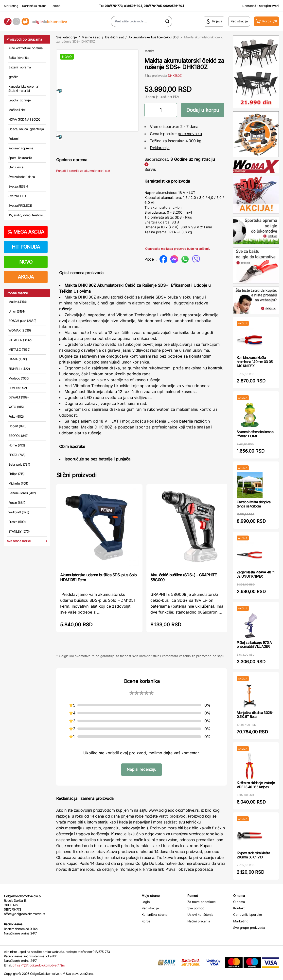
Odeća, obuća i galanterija (26, 129)
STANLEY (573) (19, 531)
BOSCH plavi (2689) (22, 321)
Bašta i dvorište (19, 58)
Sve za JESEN (18, 186)
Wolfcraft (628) (19, 512)
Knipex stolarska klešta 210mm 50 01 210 (253, 855)
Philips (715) (17, 474)
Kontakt (239, 908)
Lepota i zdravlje (19, 100)
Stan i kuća (16, 167)
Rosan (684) (17, 503)
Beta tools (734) (19, 464)
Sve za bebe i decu (22, 177)
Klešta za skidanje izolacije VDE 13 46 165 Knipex (256, 785)
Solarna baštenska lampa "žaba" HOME (255, 434)
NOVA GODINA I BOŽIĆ (25, 119)
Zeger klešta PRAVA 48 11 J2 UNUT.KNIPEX (256, 574)
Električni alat (114, 37)
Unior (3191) (17, 311)
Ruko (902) (16, 416)
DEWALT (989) (18, 397)
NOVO (26, 262)
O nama (239, 902)
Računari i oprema (21, 148)
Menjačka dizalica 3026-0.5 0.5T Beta (255, 715)
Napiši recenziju (141, 769)
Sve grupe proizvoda (249, 928)
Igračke (13, 77)
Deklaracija (160, 148)
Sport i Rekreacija (20, 158)
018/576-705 (153, 6)
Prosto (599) (17, 522)
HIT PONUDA (26, 247)
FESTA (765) (17, 455)
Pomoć (55, 6)
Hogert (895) (17, 426)
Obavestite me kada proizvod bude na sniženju (178, 249)
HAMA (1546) (18, 359)
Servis (150, 169)
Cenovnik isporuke (248, 915)
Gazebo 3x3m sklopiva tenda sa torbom (254, 504)
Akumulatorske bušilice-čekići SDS (153, 37)
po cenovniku (190, 134)
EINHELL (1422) (19, 369)
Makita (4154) (18, 302)
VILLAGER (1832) (20, 340)
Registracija (150, 908)
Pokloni (13, 139)
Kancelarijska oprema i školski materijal (24, 89)
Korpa (146, 921)
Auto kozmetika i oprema (25, 48)
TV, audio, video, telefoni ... (27, 215)
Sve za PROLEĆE (20, 205)
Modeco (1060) (19, 378)
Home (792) (17, 445)
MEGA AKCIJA (26, 232)
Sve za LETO (17, 196)
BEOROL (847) (18, 436)
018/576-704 (133, 6)
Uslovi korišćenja (200, 915)
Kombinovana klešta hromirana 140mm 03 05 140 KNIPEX (255, 362)
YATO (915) (16, 407)
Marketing (11, 6)
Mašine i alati (17, 110)
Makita (149, 51)
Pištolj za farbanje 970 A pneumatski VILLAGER (254, 645)
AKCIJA (26, 277)
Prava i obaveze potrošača (189, 869)
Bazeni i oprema (19, 67)
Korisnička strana (34, 6)
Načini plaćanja (199, 921)
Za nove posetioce (202, 902)
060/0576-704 (174, 6)
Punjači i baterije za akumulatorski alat (83, 186)
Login (146, 902)
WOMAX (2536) (20, 330)
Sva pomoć (196, 908)
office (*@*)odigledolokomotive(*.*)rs (39, 965)
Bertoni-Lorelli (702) (22, 493)
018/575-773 (114, 6)
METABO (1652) (19, 349)
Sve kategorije (66, 37)
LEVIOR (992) (18, 388)
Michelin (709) (18, 483)
